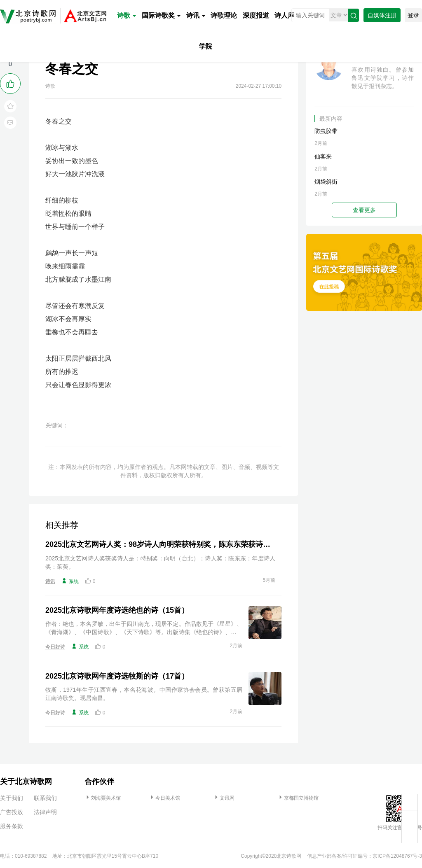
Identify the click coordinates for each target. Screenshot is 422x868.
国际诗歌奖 (161, 15)
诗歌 (127, 15)
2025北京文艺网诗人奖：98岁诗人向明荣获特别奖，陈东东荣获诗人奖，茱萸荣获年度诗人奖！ (160, 544)
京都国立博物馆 (298, 798)
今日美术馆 (164, 798)
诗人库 (284, 15)
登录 (413, 15)
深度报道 (256, 15)
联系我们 (45, 798)
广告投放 (12, 812)
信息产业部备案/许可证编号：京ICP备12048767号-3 (365, 856)
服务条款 (12, 826)
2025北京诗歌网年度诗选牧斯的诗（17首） (117, 676)
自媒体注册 (382, 15)
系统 (70, 581)
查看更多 (364, 210)
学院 (206, 46)
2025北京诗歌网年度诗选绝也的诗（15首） (117, 610)
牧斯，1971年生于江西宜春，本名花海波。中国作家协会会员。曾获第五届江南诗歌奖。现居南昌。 (144, 694)
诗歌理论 (224, 15)
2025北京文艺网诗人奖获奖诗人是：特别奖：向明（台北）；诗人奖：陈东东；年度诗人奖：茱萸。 (160, 562)
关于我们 (12, 798)
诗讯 (196, 15)
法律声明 (45, 812)
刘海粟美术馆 (103, 798)
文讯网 (224, 798)
